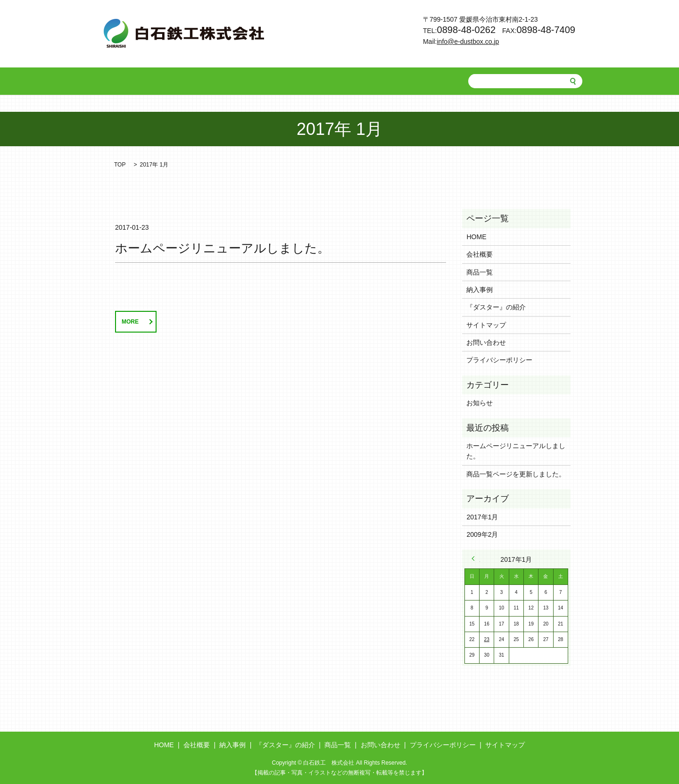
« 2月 (476, 559)
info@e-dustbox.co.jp (468, 42)
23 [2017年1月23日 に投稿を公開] (487, 639)
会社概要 (182, 81)
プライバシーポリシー (499, 360)
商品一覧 (342, 81)
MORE (130, 322)
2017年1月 (482, 517)
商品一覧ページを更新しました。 (516, 474)
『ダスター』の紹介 (283, 81)
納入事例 (224, 81)
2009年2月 (482, 534)
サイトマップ (486, 325)
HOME (143, 81)
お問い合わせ (391, 81)
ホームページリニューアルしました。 (222, 248)
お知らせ (480, 403)
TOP (120, 165)
